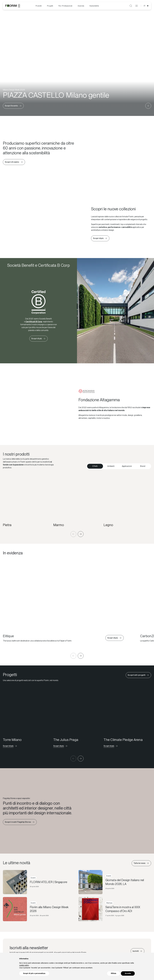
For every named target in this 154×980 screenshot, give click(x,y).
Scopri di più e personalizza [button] (34, 973)
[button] (73, 534)
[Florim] (13, 6)
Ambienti (111, 466)
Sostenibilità (94, 6)
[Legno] (127, 500)
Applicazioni (127, 466)
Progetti (50, 6)
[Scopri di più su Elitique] (115, 638)
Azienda (81, 6)
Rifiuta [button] (114, 973)
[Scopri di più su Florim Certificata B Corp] (38, 339)
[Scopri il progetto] (10, 746)
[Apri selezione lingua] (146, 6)
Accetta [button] (128, 973)
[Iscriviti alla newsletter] (138, 951)
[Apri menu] (137, 6)
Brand (143, 466)
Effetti (95, 466)
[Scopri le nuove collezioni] (100, 238)
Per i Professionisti (65, 6)
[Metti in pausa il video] (148, 106)
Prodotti (39, 6)
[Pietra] (27, 500)
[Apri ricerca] (131, 6)
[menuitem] (39, 6)
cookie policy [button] (24, 965)
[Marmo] (77, 500)
